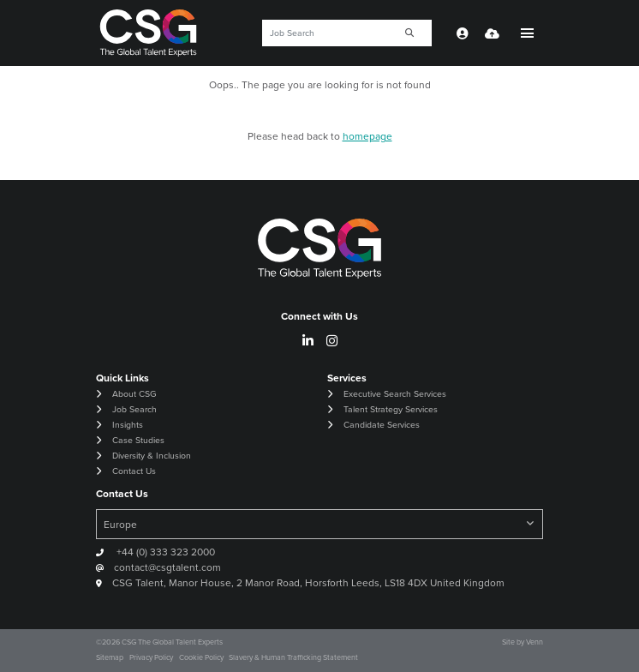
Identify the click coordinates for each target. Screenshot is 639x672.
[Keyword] (325, 33)
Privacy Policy (151, 657)
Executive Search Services (395, 394)
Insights (128, 425)
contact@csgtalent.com (167, 567)
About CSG (134, 394)
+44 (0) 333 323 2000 (164, 552)
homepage (367, 136)
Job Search (134, 409)
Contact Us (134, 471)
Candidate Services (382, 425)
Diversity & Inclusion (152, 456)
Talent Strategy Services (391, 409)
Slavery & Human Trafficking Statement (293, 657)
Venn (534, 642)
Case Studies (138, 440)
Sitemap (110, 657)
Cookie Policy (201, 657)
